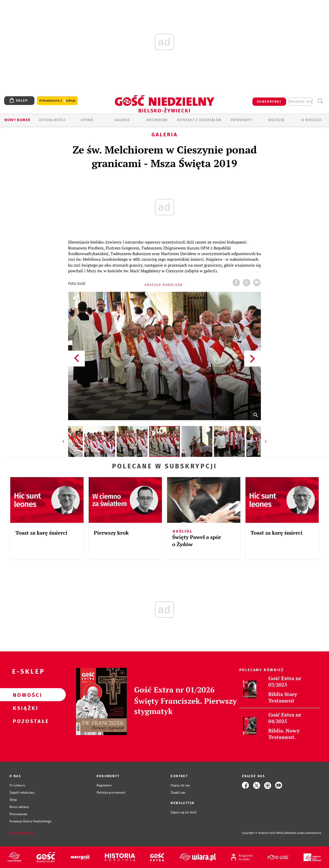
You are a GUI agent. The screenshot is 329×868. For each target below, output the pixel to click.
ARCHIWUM (157, 120)
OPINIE (87, 120)
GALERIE (122, 120)
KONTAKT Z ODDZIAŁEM (199, 120)
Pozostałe (25, 721)
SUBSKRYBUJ (269, 102)
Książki (25, 708)
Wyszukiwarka (320, 101)
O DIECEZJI (311, 120)
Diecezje (276, 120)
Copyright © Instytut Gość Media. (263, 833)
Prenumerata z (57, 101)
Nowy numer (17, 120)
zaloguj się (301, 102)
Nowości (25, 695)
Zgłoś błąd (21, 833)
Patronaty (242, 120)
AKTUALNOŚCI (52, 120)
